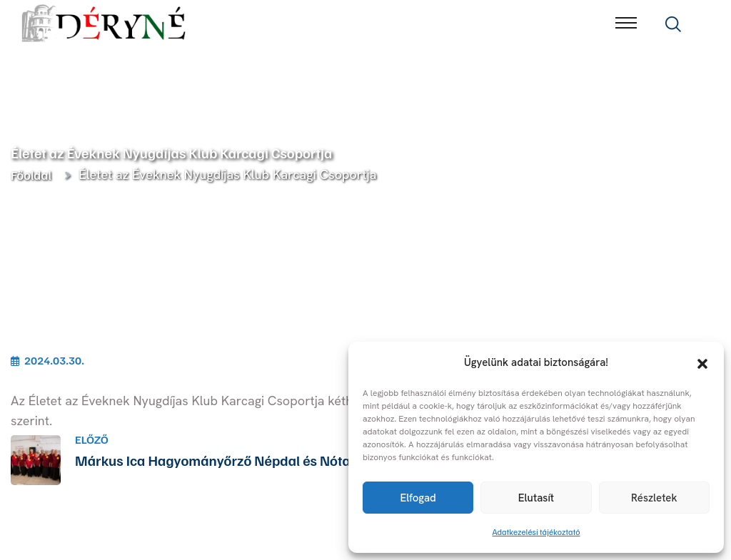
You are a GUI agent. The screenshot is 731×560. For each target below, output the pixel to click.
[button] (702, 362)
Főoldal (34, 175)
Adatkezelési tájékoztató (536, 532)
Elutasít (536, 498)
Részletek (654, 498)
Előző (92, 439)
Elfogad (418, 498)
